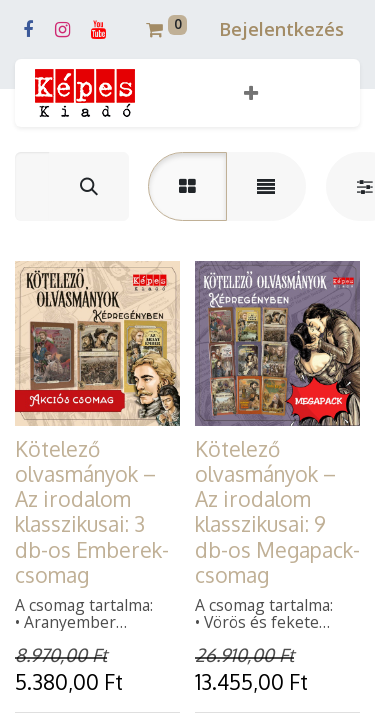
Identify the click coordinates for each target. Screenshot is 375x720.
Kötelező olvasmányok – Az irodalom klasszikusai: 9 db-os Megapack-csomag (277, 511)
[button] (251, 93)
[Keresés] (89, 186)
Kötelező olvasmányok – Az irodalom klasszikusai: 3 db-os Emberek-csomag (92, 511)
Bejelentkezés (281, 29)
